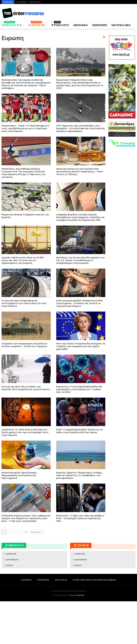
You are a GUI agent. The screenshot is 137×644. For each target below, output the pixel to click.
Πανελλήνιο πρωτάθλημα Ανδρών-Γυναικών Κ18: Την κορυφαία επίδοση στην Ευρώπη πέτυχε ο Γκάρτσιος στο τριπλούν (24, 215)
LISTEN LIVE (11, 597)
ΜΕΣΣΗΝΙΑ (81, 25)
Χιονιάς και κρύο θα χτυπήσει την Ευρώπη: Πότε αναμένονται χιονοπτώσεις (26, 431)
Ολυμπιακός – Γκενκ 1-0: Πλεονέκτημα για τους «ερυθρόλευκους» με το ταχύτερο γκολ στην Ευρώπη (25, 171)
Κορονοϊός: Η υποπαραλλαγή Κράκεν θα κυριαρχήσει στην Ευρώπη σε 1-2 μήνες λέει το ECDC (79, 432)
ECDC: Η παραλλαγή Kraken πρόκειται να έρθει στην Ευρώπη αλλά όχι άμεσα (79, 474)
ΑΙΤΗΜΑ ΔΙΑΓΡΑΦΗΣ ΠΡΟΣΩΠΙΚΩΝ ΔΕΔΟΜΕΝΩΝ (94, 623)
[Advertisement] (53, 52)
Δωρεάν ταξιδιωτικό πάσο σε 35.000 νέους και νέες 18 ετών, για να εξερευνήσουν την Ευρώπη (23, 303)
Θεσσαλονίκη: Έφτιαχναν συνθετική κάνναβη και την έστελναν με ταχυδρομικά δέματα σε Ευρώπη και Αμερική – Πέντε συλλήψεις (26, 127)
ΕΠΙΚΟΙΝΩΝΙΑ (35, 2)
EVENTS (9, 608)
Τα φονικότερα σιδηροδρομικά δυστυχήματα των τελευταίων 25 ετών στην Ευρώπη (24, 346)
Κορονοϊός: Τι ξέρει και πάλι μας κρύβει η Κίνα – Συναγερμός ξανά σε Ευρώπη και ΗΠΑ (80, 561)
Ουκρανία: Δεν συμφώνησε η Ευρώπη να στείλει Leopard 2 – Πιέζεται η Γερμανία (24, 387)
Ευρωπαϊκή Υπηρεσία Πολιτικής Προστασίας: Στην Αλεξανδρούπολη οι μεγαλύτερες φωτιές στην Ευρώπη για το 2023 (80, 127)
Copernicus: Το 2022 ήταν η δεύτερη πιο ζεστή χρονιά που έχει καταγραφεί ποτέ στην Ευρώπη (25, 475)
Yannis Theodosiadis (77, 638)
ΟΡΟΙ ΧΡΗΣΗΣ (61, 623)
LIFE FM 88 (37, 24)
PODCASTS (60, 24)
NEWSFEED (100, 25)
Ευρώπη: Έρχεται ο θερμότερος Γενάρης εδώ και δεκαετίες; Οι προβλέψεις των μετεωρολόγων (79, 518)
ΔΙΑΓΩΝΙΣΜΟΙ (12, 602)
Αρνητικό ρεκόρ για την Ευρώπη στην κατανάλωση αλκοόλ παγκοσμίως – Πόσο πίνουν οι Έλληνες (80, 214)
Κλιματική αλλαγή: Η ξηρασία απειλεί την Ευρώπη (25, 258)
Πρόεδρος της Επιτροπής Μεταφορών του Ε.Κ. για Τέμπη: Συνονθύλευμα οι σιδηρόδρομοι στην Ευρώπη (81, 303)
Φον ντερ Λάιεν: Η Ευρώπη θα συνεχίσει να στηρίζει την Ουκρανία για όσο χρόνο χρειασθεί (81, 389)
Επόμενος (37, 575)
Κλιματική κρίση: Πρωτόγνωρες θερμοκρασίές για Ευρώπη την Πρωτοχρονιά (19, 518)
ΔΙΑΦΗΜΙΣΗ (22, 2)
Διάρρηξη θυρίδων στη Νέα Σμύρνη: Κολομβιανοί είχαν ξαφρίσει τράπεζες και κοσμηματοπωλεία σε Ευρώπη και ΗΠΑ (80, 260)
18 (26, 575)
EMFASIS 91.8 (12, 24)
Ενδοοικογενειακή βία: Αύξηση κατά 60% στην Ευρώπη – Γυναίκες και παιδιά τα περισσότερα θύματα (79, 346)
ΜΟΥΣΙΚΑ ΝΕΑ (121, 25)
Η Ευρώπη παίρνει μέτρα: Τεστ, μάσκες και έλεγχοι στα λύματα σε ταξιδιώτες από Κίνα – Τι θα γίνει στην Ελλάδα (26, 561)
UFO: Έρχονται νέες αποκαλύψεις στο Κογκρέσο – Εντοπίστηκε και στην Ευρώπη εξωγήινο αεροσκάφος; (80, 171)
